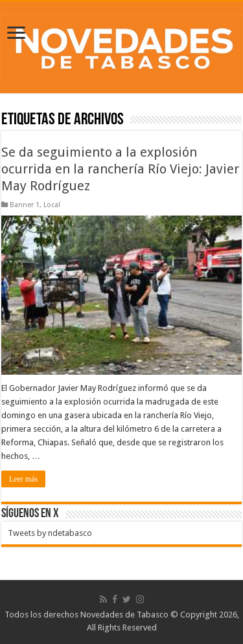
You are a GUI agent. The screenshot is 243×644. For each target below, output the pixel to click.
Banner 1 (25, 205)
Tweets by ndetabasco (50, 533)
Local (52, 205)
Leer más (23, 479)
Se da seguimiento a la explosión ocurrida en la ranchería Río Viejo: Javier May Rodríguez (120, 169)
